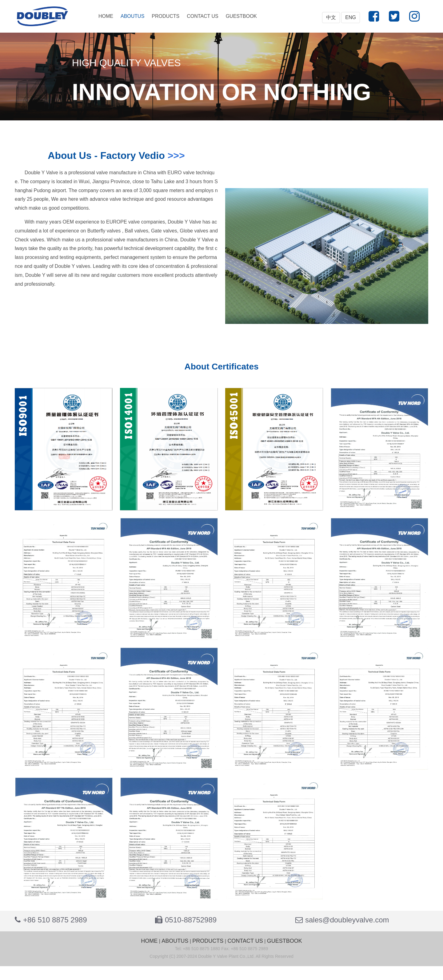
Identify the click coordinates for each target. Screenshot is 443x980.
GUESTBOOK (241, 16)
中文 (331, 17)
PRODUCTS (166, 16)
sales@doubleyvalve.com (347, 920)
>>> (176, 155)
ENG (351, 17)
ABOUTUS (132, 16)
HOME (106, 16)
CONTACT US (203, 16)
